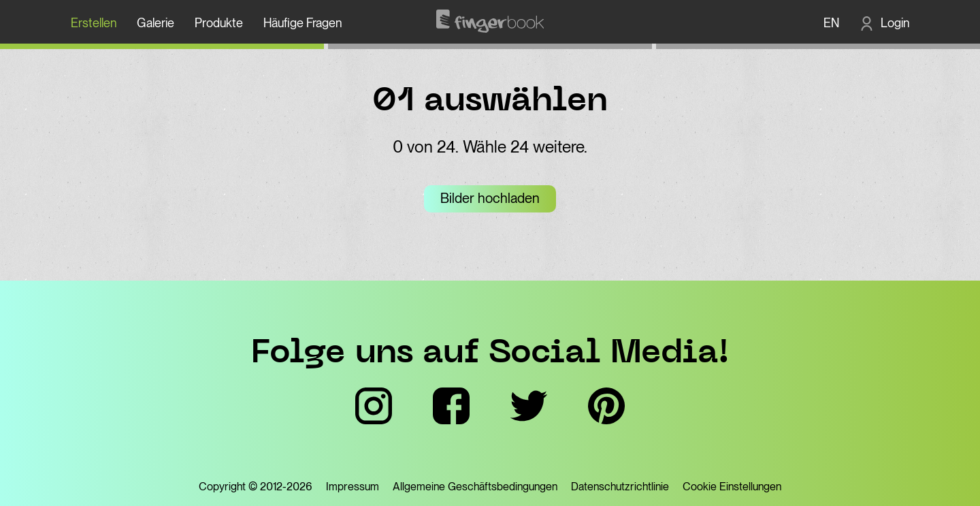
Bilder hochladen (490, 198)
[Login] (884, 23)
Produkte (219, 23)
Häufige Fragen (303, 23)
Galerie (156, 23)
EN (831, 23)
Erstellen (94, 23)
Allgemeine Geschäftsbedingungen (475, 487)
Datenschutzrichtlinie (620, 487)
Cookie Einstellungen (732, 487)
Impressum (353, 487)
